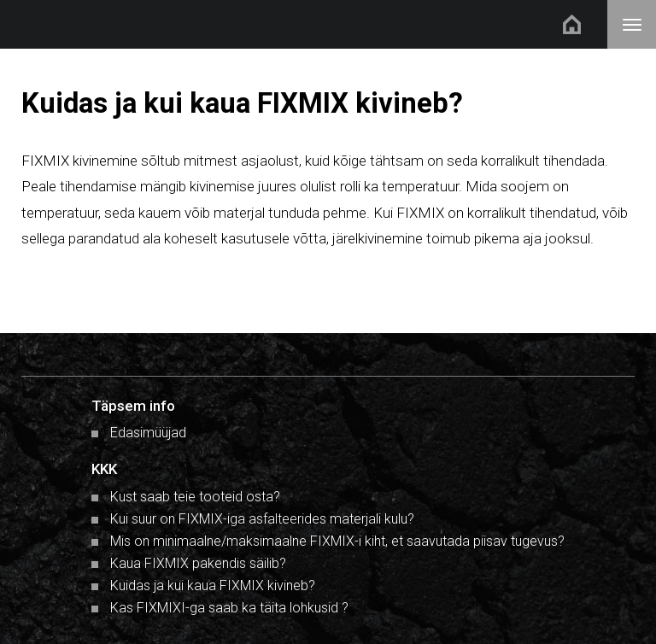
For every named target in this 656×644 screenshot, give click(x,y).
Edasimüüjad (148, 433)
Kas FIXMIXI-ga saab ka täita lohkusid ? (229, 608)
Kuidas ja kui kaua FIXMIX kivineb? (213, 585)
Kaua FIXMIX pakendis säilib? (198, 563)
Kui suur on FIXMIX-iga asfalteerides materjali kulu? (262, 519)
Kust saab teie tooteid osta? (195, 497)
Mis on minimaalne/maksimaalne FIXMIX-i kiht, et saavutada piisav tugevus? (337, 541)
